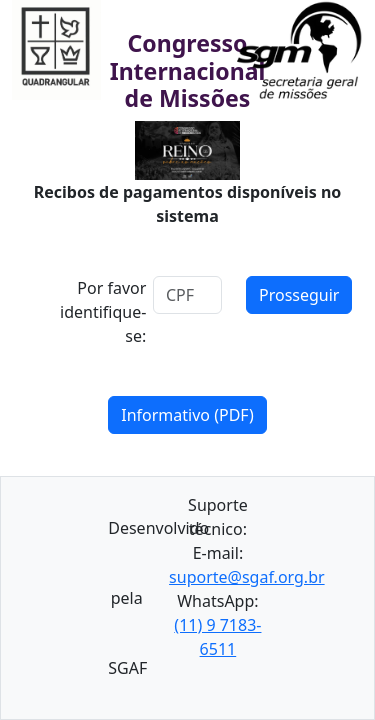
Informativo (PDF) (187, 415)
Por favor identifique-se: (103, 312)
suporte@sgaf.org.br (247, 577)
